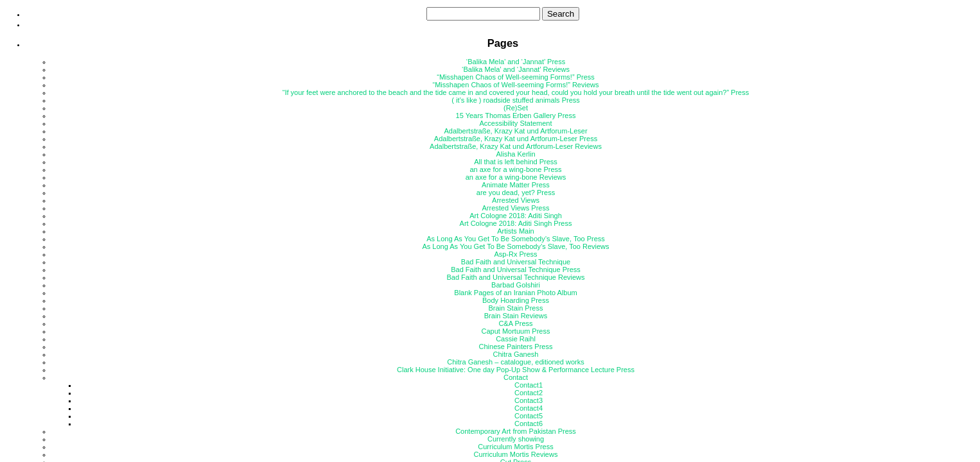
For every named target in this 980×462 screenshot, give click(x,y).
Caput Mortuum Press (516, 331)
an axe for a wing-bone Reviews (516, 177)
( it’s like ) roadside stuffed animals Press (516, 100)
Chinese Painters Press (516, 346)
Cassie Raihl (516, 339)
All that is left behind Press (516, 162)
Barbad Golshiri (516, 285)
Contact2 (529, 393)
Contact (516, 377)
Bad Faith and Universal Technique (516, 262)
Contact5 (529, 416)
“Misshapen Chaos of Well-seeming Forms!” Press (516, 77)
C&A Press (515, 323)
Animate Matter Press (516, 185)
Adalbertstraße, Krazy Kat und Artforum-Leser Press (516, 139)
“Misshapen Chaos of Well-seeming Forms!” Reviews (516, 85)
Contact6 (529, 424)
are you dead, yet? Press (516, 193)
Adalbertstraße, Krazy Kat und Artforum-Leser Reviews (516, 146)
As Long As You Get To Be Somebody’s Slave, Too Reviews (515, 246)
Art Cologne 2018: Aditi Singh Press (516, 223)
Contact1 (529, 385)
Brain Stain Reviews (516, 316)
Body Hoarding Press (516, 300)
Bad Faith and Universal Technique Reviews (515, 277)
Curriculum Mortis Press (515, 447)
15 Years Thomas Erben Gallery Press (516, 116)
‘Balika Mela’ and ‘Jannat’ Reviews (516, 69)
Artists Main (515, 231)
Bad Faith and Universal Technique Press (516, 269)
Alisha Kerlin (515, 154)
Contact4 (529, 408)
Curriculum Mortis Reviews (516, 454)
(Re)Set (516, 108)
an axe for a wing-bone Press (515, 169)
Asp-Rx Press (515, 254)
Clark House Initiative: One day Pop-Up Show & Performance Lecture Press (516, 370)
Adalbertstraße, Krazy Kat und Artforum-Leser (515, 131)
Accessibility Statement (515, 123)
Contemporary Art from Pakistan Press (516, 431)
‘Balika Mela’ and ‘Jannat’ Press (516, 62)
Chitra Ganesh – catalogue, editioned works (515, 362)
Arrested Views (516, 200)
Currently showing (516, 439)
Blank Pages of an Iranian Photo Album (515, 293)
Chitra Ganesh (516, 354)
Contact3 (529, 400)
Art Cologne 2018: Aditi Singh (516, 216)
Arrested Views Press (516, 208)
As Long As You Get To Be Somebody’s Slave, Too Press (516, 239)
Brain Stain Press (516, 308)
